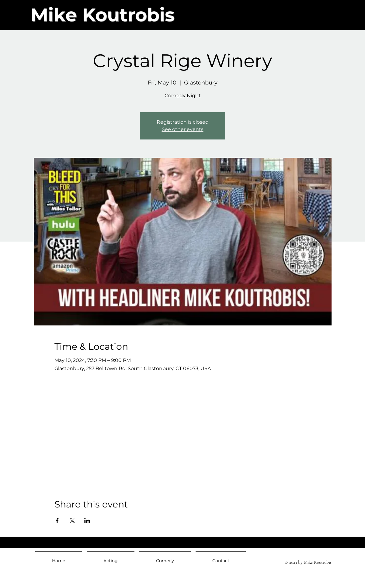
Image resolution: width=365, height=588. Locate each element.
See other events (183, 129)
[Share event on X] (72, 521)
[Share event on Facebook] (57, 521)
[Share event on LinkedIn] (87, 521)
